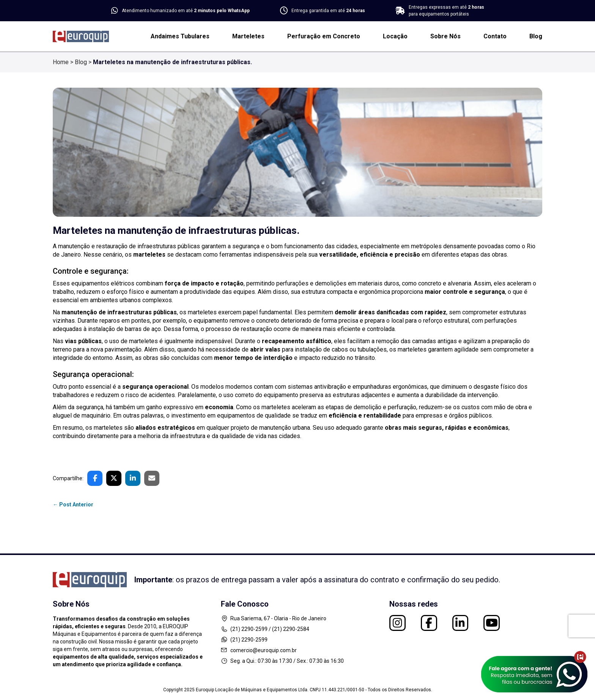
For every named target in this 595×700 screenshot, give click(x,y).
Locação (395, 36)
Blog (536, 36)
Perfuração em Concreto (324, 36)
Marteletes (248, 36)
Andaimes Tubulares (180, 36)
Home (61, 62)
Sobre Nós (445, 36)
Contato (495, 36)
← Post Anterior (73, 505)
